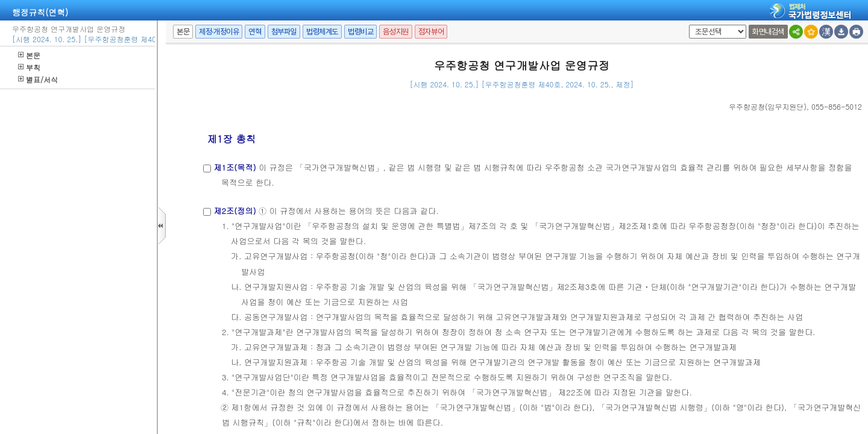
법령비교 (360, 32)
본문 (29, 55)
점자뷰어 (431, 32)
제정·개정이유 (219, 32)
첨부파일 (284, 32)
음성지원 (395, 32)
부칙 (29, 67)
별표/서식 (38, 79)
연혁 (255, 32)
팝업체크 (687, 25)
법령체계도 (322, 32)
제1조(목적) (234, 167)
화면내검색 (768, 32)
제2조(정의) (234, 211)
